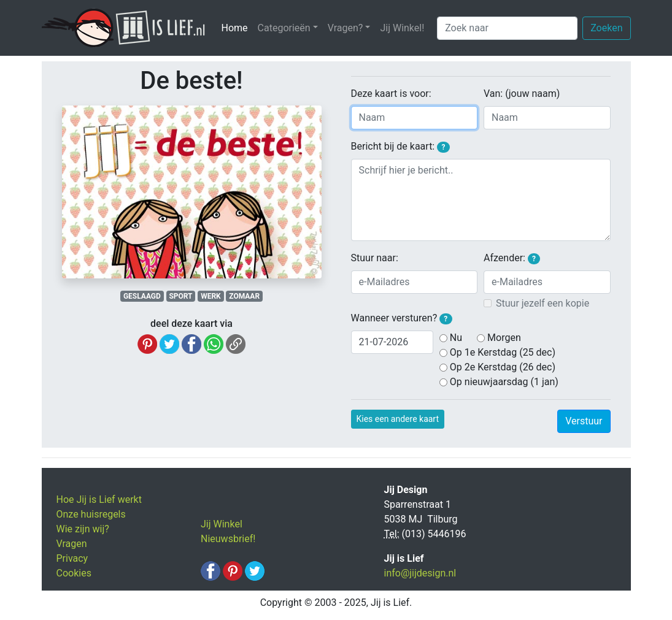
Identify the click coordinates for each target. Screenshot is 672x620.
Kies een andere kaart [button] (398, 419)
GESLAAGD (142, 296)
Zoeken (606, 28)
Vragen (72, 544)
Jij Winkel (222, 524)
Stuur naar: (375, 258)
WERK (211, 296)
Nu (456, 338)
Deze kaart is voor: (391, 94)
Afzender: (512, 258)
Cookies (74, 573)
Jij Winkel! (402, 28)
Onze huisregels (91, 514)
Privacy (72, 558)
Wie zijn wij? (83, 529)
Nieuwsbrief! (228, 539)
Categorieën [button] (284, 28)
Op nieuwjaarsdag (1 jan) (504, 382)
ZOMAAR (244, 296)
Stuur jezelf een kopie (543, 303)
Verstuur (584, 421)
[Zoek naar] (507, 28)
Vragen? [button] (346, 28)
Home (237, 27)
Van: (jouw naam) (522, 94)
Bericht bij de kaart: (400, 147)
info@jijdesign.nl (420, 573)
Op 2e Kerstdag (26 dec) (503, 367)
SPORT (180, 296)
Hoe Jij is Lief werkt (99, 499)
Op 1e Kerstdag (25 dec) (503, 352)
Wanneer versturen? (402, 318)
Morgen (504, 338)
